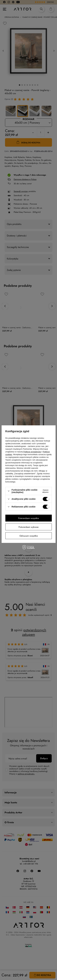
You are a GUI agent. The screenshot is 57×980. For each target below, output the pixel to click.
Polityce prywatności (32, 452)
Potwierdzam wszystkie (28, 518)
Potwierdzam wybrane (28, 527)
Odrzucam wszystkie (29, 536)
